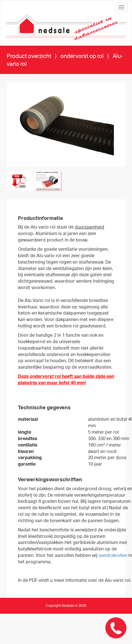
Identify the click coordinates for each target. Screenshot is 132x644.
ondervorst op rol (83, 56)
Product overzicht (29, 56)
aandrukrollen (113, 555)
